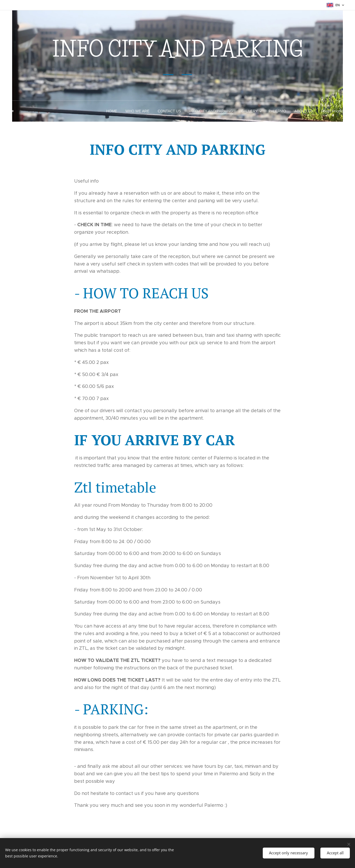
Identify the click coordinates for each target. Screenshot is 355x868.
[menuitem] (114, 111)
